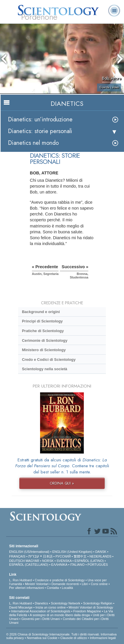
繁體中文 (80, 556)
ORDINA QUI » (62, 483)
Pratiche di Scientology (43, 331)
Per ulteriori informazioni (26, 588)
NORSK (48, 561)
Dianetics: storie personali (40, 131)
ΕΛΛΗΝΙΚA (59, 565)
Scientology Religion (98, 603)
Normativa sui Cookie (42, 638)
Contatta (53, 588)
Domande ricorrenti (65, 584)
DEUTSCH (17, 561)
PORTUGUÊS (98, 565)
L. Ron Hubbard (20, 580)
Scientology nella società (45, 369)
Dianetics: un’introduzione (40, 119)
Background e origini (41, 312)
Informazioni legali (103, 638)
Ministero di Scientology (44, 350)
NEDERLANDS (100, 556)
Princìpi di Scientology (42, 321)
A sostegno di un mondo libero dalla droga (60, 615)
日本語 (48, 556)
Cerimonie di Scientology (45, 340)
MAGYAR (32, 561)
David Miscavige (21, 607)
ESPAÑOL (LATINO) (89, 561)
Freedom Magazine (87, 611)
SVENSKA (64, 561)
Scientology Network (66, 603)
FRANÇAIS (17, 556)
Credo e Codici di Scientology (49, 360)
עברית (34, 556)
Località (67, 588)
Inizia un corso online (50, 607)
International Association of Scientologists (41, 611)
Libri (85, 584)
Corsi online (99, 584)
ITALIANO (77, 565)
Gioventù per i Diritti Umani (41, 619)
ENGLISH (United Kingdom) (72, 552)
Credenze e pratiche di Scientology (60, 580)
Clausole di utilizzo (74, 638)
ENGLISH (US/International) (29, 552)
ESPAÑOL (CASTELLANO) (29, 565)
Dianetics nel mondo (33, 143)
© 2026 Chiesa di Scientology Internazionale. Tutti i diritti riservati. (53, 634)
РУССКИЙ (63, 556)
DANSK (101, 552)
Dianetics (41, 603)
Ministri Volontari (37, 584)
